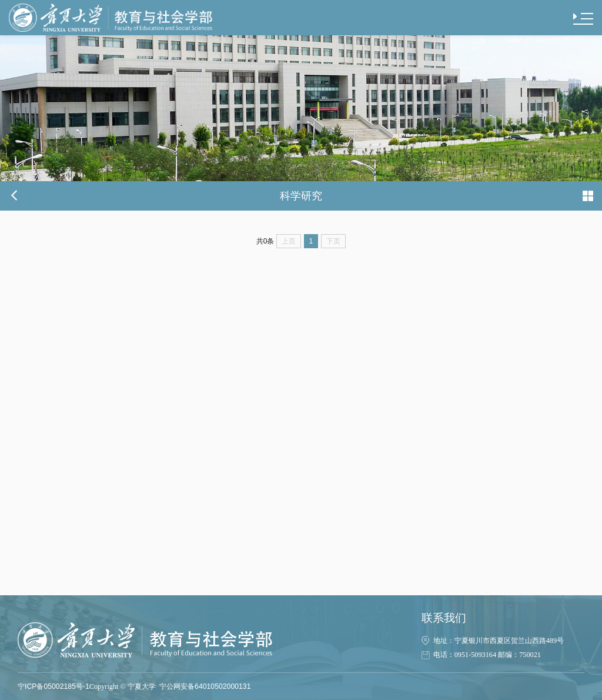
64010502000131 (223, 686)
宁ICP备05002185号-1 (53, 686)
